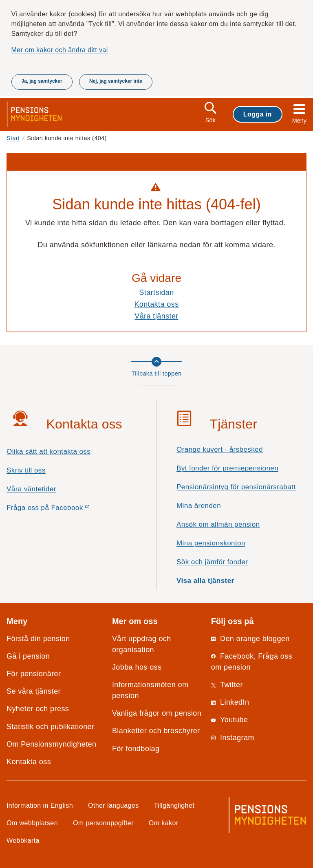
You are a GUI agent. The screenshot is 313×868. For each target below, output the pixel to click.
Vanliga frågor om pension (157, 713)
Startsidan (156, 292)
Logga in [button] (258, 114)
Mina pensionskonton (211, 543)
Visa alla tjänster (205, 581)
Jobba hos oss (137, 667)
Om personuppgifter (103, 823)
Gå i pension (28, 656)
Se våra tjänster (34, 691)
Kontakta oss (156, 304)
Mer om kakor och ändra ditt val (60, 50)
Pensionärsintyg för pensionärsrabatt (236, 487)
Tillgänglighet (174, 805)
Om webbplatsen (32, 823)
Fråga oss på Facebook (62, 510)
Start (13, 138)
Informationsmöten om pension (150, 690)
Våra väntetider (31, 489)
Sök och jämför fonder (212, 562)
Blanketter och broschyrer (156, 731)
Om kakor (164, 823)
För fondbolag (136, 749)
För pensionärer (34, 674)
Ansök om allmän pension (218, 524)
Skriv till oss (26, 470)
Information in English (40, 805)
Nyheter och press (38, 709)
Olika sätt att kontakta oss (48, 452)
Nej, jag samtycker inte (116, 81)
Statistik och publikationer (50, 727)
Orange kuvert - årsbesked (220, 449)
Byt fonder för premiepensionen (227, 468)
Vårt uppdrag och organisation (142, 644)
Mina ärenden (199, 506)
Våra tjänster (156, 316)
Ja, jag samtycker (42, 81)
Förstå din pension (38, 639)
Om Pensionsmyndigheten (51, 744)
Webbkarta (23, 840)
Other (114, 805)
